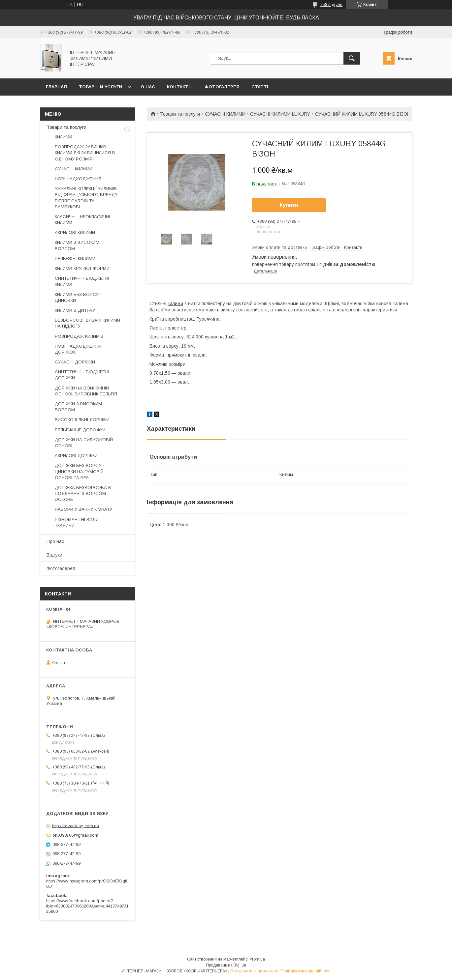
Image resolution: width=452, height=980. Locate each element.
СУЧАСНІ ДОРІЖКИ (75, 362)
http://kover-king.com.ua (76, 826)
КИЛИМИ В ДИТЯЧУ (75, 310)
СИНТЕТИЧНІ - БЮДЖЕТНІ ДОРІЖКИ (82, 375)
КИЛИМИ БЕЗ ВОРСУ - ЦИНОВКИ (78, 297)
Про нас (55, 541)
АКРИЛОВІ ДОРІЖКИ (76, 456)
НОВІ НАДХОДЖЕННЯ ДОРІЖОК (78, 349)
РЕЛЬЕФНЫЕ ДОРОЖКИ (80, 430)
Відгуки (54, 555)
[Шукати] (352, 58)
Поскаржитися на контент (254, 971)
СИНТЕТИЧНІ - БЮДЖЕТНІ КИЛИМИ (82, 281)
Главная (56, 87)
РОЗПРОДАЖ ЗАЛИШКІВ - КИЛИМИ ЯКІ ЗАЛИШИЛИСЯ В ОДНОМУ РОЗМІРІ (85, 153)
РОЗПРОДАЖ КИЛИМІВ (79, 336)
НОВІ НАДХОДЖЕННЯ (78, 179)
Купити (289, 205)
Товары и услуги (100, 87)
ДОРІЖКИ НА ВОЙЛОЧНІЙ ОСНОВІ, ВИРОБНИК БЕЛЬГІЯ (86, 391)
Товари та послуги (180, 114)
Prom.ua (257, 959)
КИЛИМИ (64, 137)
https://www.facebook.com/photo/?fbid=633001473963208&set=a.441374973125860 (87, 906)
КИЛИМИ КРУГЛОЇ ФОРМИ (82, 268)
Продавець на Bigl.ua (226, 965)
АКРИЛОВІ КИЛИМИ (75, 232)
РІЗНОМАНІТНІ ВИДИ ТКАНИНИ (77, 522)
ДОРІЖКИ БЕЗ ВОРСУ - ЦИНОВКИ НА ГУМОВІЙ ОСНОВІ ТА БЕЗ (80, 471)
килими (175, 303)
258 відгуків (331, 5)
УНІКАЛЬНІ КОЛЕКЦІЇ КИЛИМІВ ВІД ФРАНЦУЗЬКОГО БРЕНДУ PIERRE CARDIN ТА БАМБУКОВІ (86, 198)
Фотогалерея (222, 87)
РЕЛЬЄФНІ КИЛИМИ (75, 259)
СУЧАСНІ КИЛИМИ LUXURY (280, 114)
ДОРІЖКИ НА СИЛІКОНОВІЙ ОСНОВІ (84, 443)
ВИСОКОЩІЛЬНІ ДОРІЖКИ (82, 420)
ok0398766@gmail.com (75, 835)
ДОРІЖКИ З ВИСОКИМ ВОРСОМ (78, 407)
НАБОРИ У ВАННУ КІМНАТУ (83, 509)
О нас (148, 87)
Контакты (180, 87)
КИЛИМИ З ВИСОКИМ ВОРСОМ (77, 245)
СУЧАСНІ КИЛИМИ (225, 114)
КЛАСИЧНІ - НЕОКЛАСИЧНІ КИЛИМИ (82, 220)
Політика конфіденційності (306, 971)
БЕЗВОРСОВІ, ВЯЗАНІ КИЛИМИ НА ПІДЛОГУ (87, 323)
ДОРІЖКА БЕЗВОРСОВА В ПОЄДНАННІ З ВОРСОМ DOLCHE (83, 493)
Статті (260, 87)
